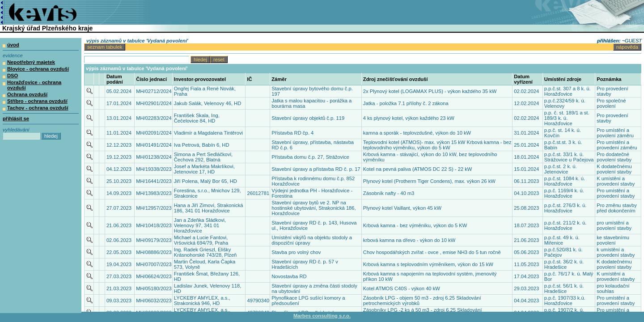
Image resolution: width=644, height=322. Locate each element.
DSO (13, 76)
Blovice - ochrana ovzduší (38, 69)
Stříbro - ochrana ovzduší (37, 101)
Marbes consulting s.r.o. (322, 316)
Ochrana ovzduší (27, 94)
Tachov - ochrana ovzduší (38, 108)
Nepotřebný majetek (31, 62)
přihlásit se (16, 119)
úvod (13, 45)
